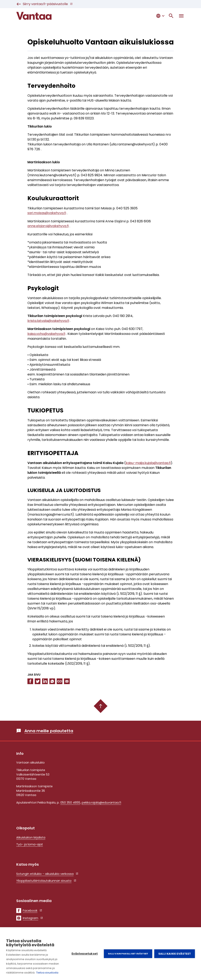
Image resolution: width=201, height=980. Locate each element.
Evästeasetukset (85, 954)
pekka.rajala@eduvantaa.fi (101, 803)
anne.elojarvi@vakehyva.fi (48, 226)
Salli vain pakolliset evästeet (128, 954)
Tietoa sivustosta (47, 973)
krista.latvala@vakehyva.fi (48, 321)
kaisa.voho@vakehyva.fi (46, 334)
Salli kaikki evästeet (175, 954)
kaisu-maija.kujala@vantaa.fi (148, 463)
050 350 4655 (70, 803)
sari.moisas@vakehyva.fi (47, 213)
